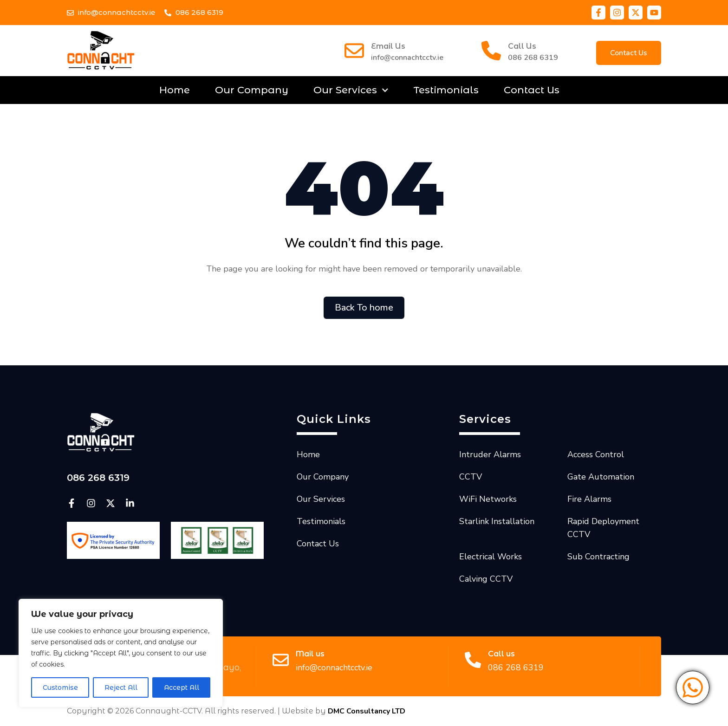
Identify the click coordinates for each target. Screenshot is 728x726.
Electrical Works (491, 557)
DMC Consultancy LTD (367, 711)
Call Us (522, 46)
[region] (121, 653)
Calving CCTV (486, 579)
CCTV (471, 477)
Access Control (596, 454)
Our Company (252, 90)
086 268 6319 (533, 58)
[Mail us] (281, 660)
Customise (60, 687)
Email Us (388, 46)
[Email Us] (354, 51)
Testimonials (446, 90)
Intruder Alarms (490, 454)
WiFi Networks (488, 499)
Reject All (121, 687)
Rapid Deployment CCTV (603, 528)
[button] (629, 53)
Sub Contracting (598, 557)
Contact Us (532, 90)
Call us (501, 654)
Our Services (351, 90)
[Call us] (473, 660)
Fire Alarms (589, 499)
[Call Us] (491, 51)
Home (175, 90)
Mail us (310, 654)
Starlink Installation (497, 521)
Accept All (182, 687)
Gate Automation (601, 477)
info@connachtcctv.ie (407, 58)
